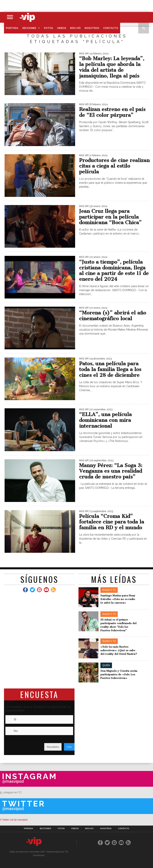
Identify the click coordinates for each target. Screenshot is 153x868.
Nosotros (92, 28)
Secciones (29, 28)
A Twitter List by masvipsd (14, 820)
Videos (62, 28)
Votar (69, 747)
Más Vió (75, 28)
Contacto (111, 28)
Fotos (49, 28)
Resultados (53, 747)
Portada (12, 28)
